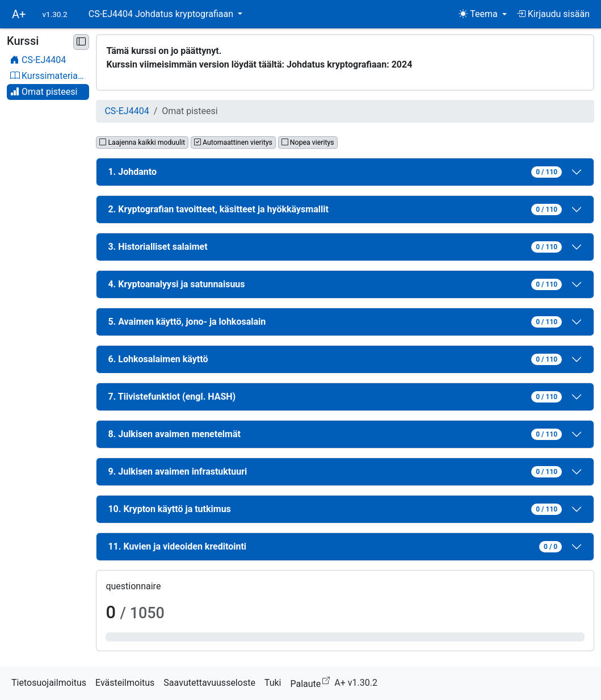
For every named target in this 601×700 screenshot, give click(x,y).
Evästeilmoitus (125, 683)
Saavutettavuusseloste (209, 683)
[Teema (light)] (483, 14)
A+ (19, 14)
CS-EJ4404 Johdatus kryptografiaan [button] (162, 14)
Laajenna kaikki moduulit (142, 142)
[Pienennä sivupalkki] (81, 42)
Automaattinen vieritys (233, 142)
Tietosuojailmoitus (49, 683)
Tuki (273, 683)
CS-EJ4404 (127, 111)
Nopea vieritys (308, 142)
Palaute (312, 682)
